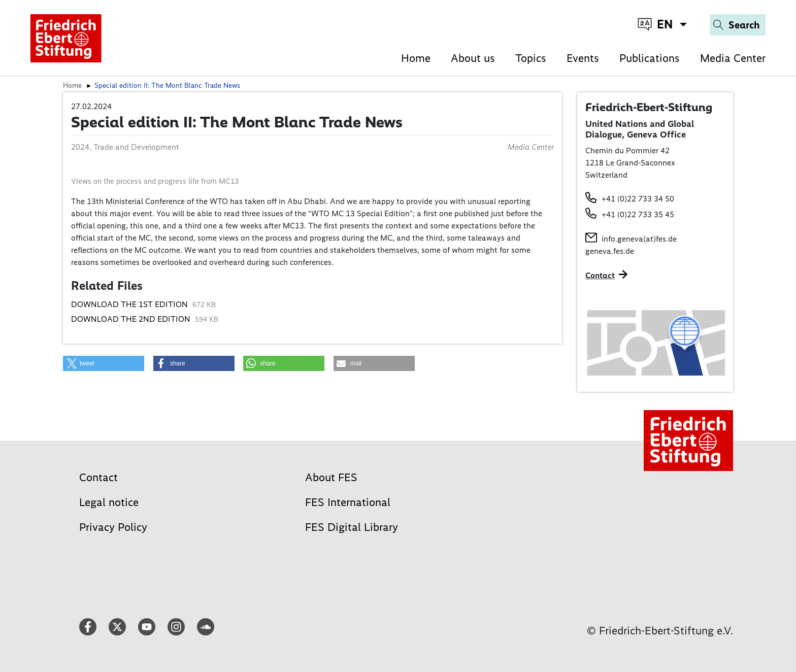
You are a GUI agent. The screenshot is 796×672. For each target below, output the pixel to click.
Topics (531, 58)
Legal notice (109, 502)
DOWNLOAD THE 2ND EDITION (132, 319)
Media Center (733, 58)
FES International (348, 502)
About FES (331, 477)
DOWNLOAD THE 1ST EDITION (130, 304)
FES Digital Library (352, 527)
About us (473, 58)
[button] (104, 363)
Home (416, 58)
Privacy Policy (113, 527)
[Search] (738, 25)
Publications (650, 58)
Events (583, 58)
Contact (98, 477)
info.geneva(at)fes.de (639, 239)
